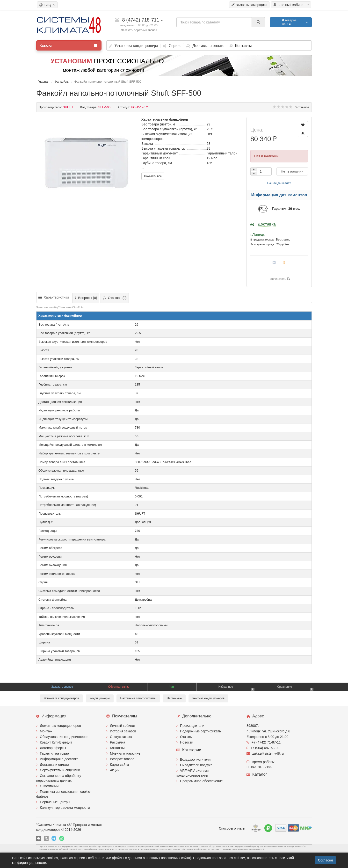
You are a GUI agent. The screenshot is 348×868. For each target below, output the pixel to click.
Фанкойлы (62, 82)
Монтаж (46, 731)
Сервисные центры (55, 802)
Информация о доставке (59, 759)
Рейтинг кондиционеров (208, 698)
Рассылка (118, 742)
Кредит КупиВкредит (56, 742)
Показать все (153, 176)
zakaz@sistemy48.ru (265, 753)
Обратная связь (119, 687)
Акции (115, 770)
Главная (43, 82)
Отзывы (186, 737)
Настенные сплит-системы (138, 698)
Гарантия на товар (54, 753)
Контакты (117, 748)
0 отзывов (302, 107)
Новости (187, 742)
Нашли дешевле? (279, 183)
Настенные (174, 698)
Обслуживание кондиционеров (64, 737)
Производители (192, 726)
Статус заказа (121, 737)
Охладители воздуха (196, 765)
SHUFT (68, 107)
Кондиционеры (100, 698)
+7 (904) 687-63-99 (263, 748)
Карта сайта (119, 765)
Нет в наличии (292, 171)
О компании (49, 786)
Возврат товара (122, 759)
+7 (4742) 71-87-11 (264, 742)
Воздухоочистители (195, 759)
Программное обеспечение (201, 781)
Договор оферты (53, 748)
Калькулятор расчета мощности (65, 808)
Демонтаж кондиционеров (60, 726)
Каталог (68, 45)
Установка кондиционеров (61, 698)
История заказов (123, 731)
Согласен (325, 860)
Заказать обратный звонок (139, 30)
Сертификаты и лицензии (60, 770)
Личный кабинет (123, 726)
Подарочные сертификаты (201, 731)
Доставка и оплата (54, 765)
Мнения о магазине (125, 753)
